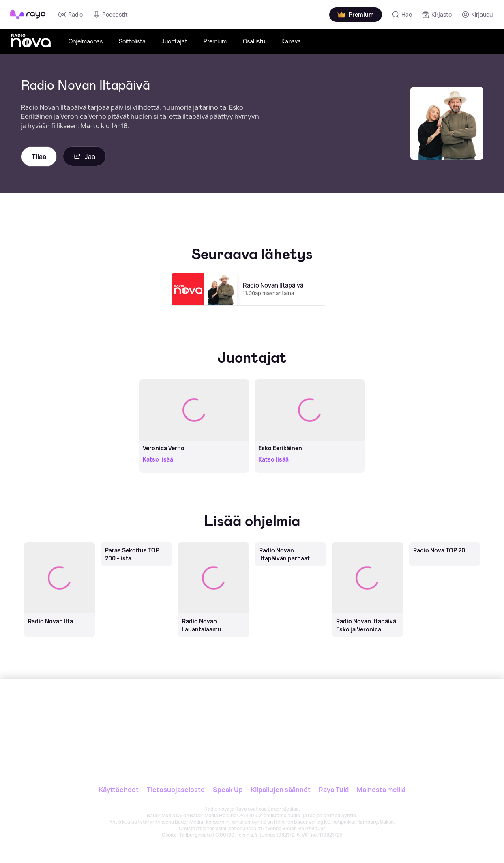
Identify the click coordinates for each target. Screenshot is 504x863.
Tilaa (39, 157)
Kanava (291, 41)
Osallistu (254, 41)
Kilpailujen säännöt (281, 790)
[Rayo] (198, 717)
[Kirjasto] (437, 15)
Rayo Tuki (334, 790)
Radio (71, 15)
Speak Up (228, 790)
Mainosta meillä (381, 790)
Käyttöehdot (119, 790)
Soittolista (132, 41)
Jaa (84, 156)
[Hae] (402, 15)
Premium (215, 41)
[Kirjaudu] (477, 15)
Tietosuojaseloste (176, 790)
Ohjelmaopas (86, 41)
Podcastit (110, 15)
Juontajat (175, 41)
